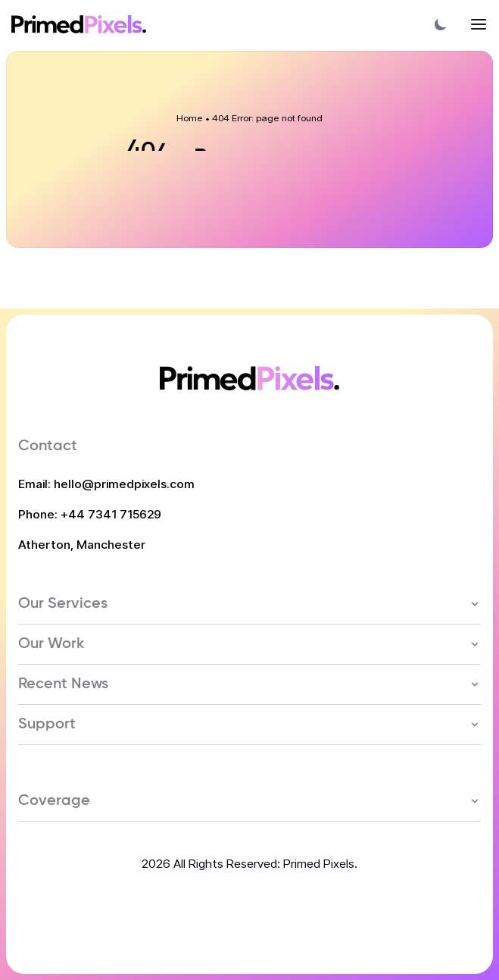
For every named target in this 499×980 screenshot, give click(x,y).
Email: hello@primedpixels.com (106, 484)
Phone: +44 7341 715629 (90, 514)
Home (190, 118)
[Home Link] (79, 24)
